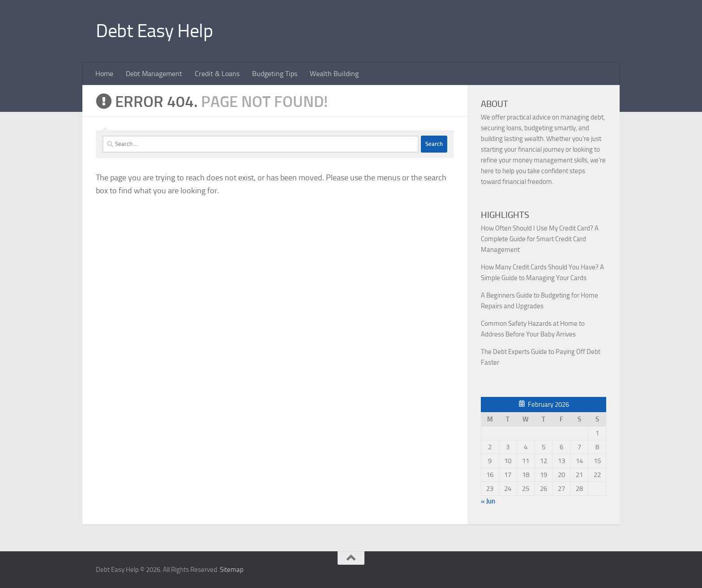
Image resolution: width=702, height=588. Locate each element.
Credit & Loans (217, 74)
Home (104, 74)
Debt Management (154, 74)
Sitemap (232, 570)
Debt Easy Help (154, 31)
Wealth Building (334, 74)
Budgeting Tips (275, 74)
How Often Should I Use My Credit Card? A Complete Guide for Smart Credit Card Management (540, 239)
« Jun (488, 501)
